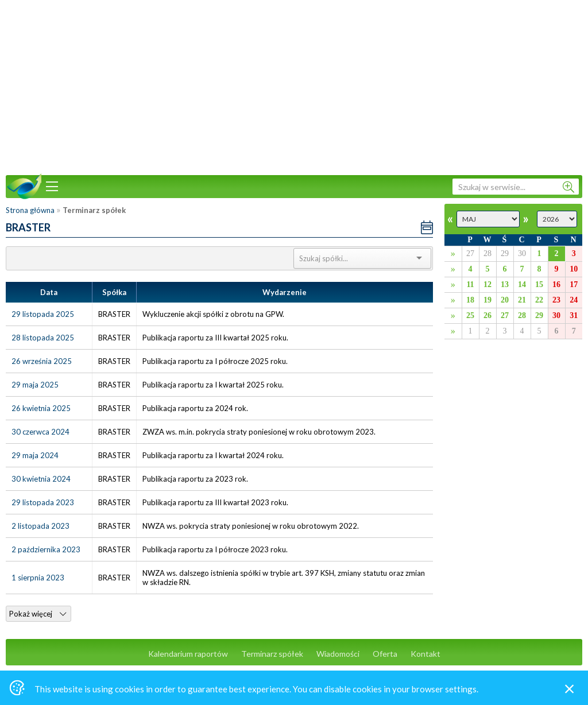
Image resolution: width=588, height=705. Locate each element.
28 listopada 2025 (43, 338)
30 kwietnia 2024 (41, 479)
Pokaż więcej (38, 614)
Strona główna (30, 210)
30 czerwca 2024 (40, 432)
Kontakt (425, 654)
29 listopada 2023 (43, 502)
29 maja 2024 (35, 455)
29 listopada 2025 (43, 314)
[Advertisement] (294, 86)
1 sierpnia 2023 (38, 578)
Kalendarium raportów (188, 654)
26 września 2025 (42, 361)
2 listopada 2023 (40, 526)
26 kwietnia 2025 (41, 408)
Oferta (385, 654)
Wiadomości (338, 654)
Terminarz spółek (272, 654)
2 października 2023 (46, 549)
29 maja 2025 (35, 385)
